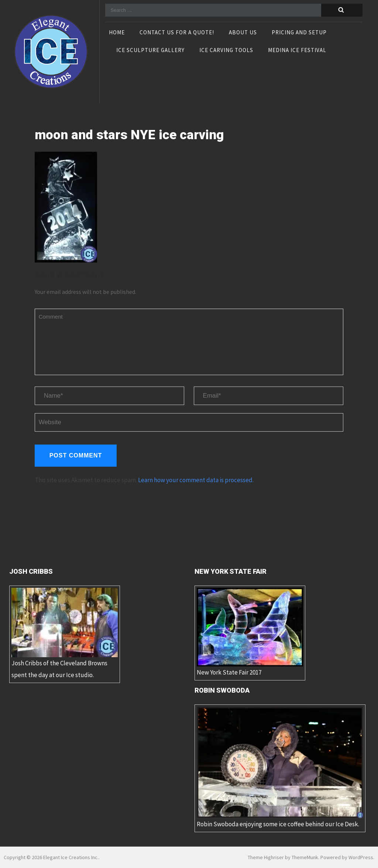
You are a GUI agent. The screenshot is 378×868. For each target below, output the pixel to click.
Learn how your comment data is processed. (196, 480)
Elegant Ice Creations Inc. (71, 857)
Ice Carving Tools (226, 51)
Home (117, 33)
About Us (243, 33)
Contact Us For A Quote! (177, 33)
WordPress (361, 857)
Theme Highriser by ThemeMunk (283, 857)
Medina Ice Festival (297, 51)
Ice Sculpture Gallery (150, 51)
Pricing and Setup (299, 33)
